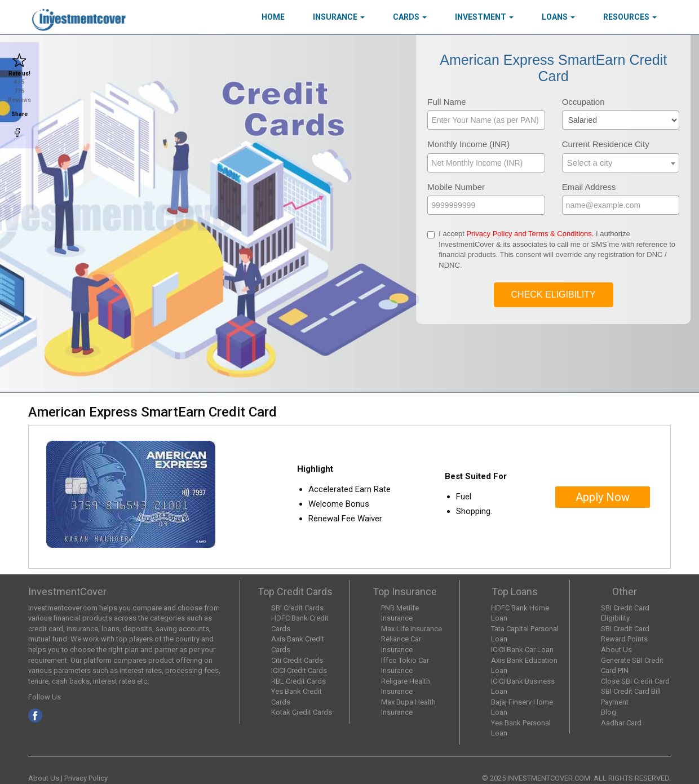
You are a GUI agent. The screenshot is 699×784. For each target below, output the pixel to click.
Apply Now (603, 497)
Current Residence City (606, 144)
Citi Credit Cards (297, 660)
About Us (616, 650)
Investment (484, 17)
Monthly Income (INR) (468, 144)
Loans (558, 17)
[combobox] (621, 163)
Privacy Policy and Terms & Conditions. (530, 234)
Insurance (339, 17)
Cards (410, 17)
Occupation (583, 102)
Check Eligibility (554, 294)
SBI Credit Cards (297, 608)
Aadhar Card (621, 723)
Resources (630, 17)
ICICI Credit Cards (299, 670)
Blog (609, 712)
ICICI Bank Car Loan (522, 650)
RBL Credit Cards (298, 681)
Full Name (446, 102)
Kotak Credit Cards (302, 712)
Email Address (589, 187)
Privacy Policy (86, 778)
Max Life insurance (412, 629)
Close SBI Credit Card (635, 681)
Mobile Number (456, 187)
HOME (273, 17)
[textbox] (621, 163)
